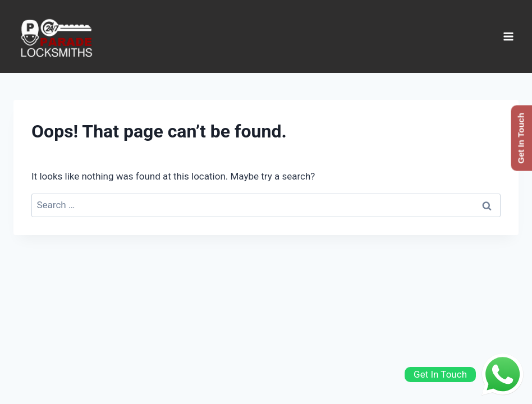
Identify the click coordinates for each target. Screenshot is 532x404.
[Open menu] (508, 36)
